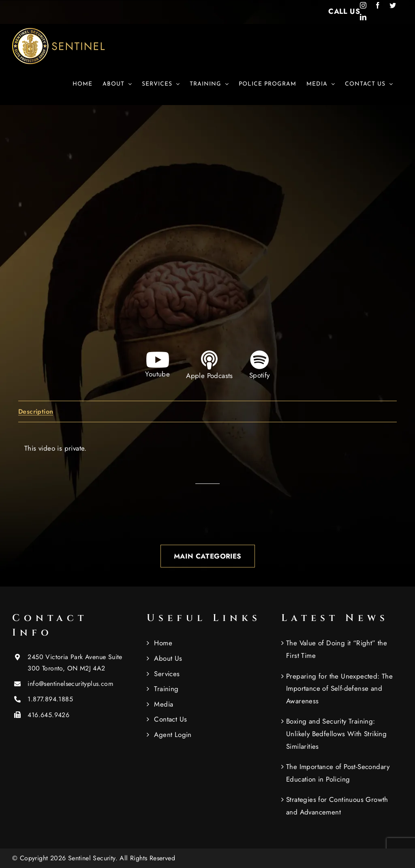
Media (164, 704)
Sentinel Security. (94, 858)
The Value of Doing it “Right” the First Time (337, 649)
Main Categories (208, 556)
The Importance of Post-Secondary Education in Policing (338, 773)
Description (36, 412)
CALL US (344, 11)
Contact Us (170, 719)
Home (163, 643)
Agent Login (173, 735)
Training (166, 689)
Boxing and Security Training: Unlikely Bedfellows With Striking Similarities (336, 734)
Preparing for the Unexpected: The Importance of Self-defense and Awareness (339, 689)
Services (167, 674)
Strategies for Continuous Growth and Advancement (337, 806)
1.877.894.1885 (50, 699)
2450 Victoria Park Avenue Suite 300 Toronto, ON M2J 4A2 (75, 662)
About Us (168, 658)
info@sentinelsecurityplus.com (70, 684)
